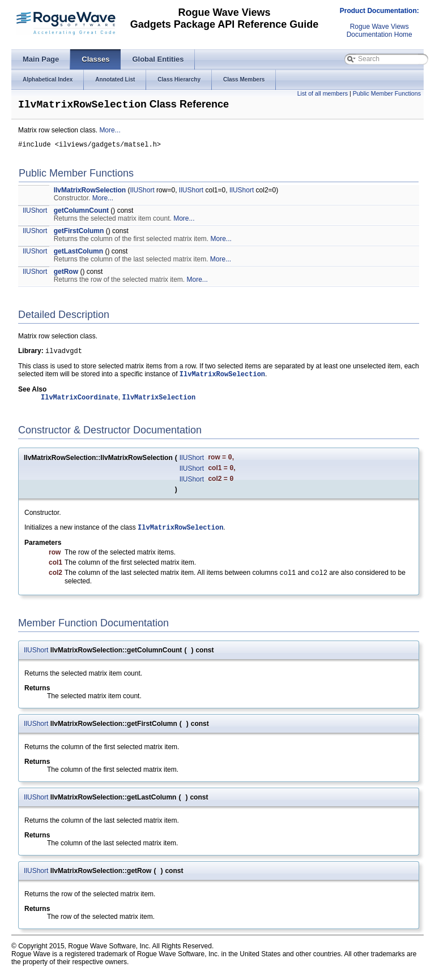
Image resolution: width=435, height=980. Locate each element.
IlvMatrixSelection (159, 404)
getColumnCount (81, 214)
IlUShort (142, 194)
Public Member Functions (387, 93)
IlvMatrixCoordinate (80, 404)
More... (110, 132)
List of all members (323, 93)
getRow (66, 275)
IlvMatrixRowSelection (90, 194)
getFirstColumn (79, 234)
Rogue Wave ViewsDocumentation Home (379, 31)
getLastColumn (78, 255)
